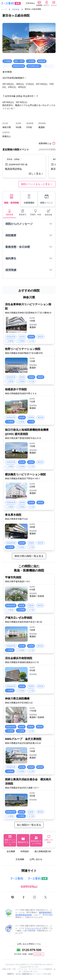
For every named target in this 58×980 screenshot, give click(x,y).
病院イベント (47, 199)
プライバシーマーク (33, 928)
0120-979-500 (32, 950)
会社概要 (11, 851)
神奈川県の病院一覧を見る (29, 556)
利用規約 (25, 851)
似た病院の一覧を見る (29, 825)
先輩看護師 (29, 199)
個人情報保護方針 (43, 851)
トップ (4, 9)
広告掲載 (20, 859)
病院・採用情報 (11, 199)
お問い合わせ (36, 859)
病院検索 (16, 9)
